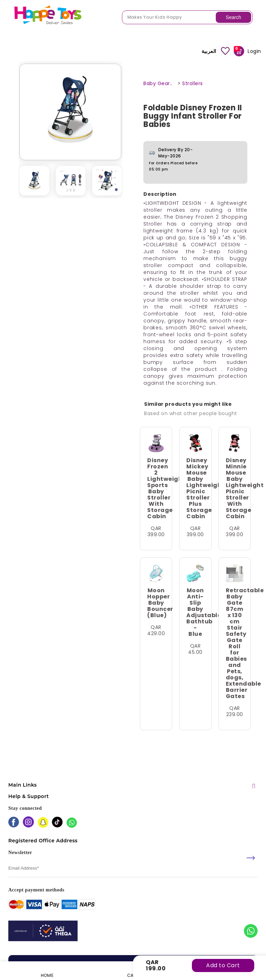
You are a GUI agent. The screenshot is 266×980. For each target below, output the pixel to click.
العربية (209, 51)
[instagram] (28, 823)
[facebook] (14, 823)
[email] (133, 868)
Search (233, 17)
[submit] (251, 858)
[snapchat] (43, 823)
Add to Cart (223, 965)
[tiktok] (57, 823)
